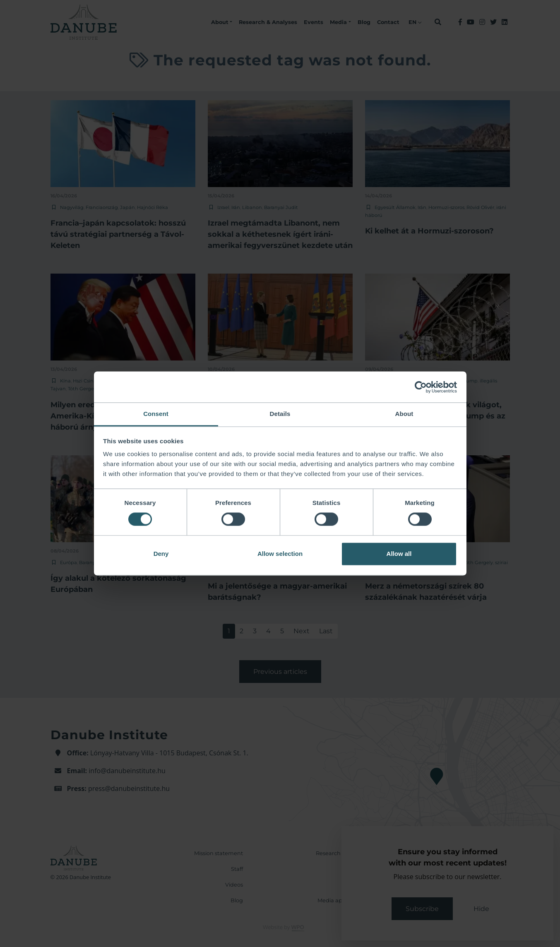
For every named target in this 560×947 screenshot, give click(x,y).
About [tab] (404, 414)
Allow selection (280, 554)
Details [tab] (280, 414)
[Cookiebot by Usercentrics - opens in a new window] (421, 387)
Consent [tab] (156, 414)
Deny (161, 554)
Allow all (399, 554)
